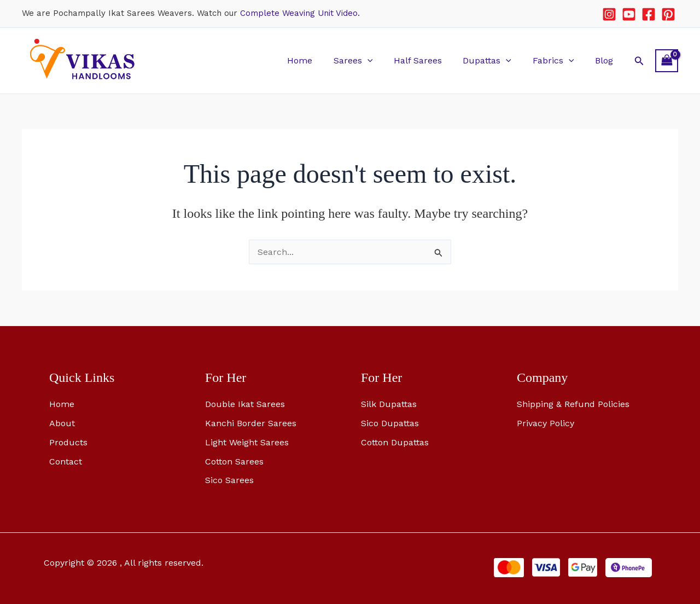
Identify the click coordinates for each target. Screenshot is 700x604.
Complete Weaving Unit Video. (300, 13)
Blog (606, 60)
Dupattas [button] (496, 60)
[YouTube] (629, 14)
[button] (383, 60)
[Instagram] (609, 14)
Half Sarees (430, 60)
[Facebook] (649, 14)
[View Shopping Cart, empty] (667, 60)
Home (319, 60)
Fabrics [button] (559, 60)
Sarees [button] (369, 60)
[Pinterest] (668, 14)
